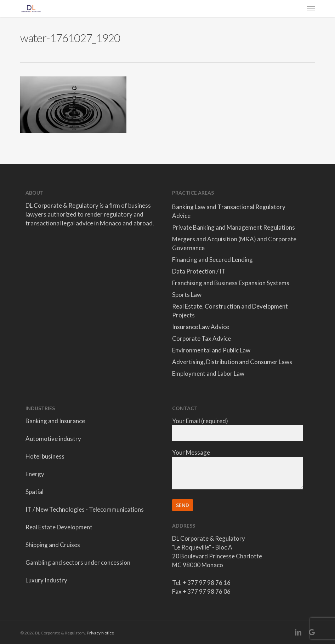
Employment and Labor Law (208, 373)
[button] (311, 8)
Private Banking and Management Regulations (234, 227)
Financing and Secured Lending (212, 260)
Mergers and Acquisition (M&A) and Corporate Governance (234, 243)
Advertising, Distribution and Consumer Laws (232, 362)
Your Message (238, 470)
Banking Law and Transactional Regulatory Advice (229, 211)
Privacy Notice (100, 633)
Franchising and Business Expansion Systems (231, 283)
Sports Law (187, 295)
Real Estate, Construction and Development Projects (230, 311)
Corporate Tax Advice (201, 338)
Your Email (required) (238, 429)
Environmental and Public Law (211, 350)
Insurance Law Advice (201, 327)
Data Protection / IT (199, 271)
